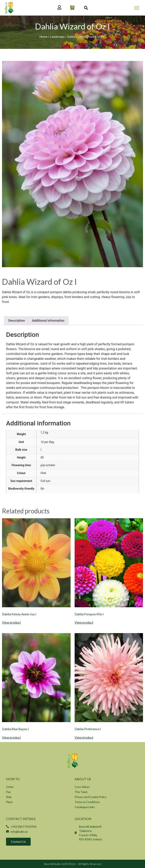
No (42, 489)
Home (43, 37)
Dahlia (71, 37)
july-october (48, 465)
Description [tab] (17, 321)
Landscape (57, 37)
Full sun (45, 481)
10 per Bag (47, 442)
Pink (43, 473)
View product (11, 622)
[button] (137, 8)
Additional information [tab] (48, 321)
